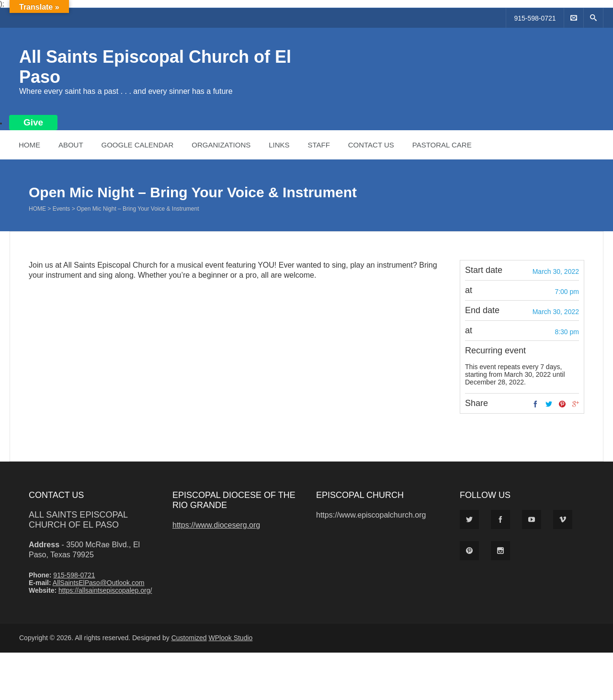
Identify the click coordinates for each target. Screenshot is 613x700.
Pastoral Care (442, 145)
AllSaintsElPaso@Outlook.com (99, 583)
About (71, 145)
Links (279, 145)
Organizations (221, 145)
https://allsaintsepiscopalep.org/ (105, 590)
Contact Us (371, 145)
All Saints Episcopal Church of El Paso (78, 520)
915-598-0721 (535, 18)
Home (29, 145)
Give (33, 122)
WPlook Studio (231, 638)
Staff (318, 145)
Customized (189, 638)
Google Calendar (137, 145)
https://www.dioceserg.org (216, 525)
